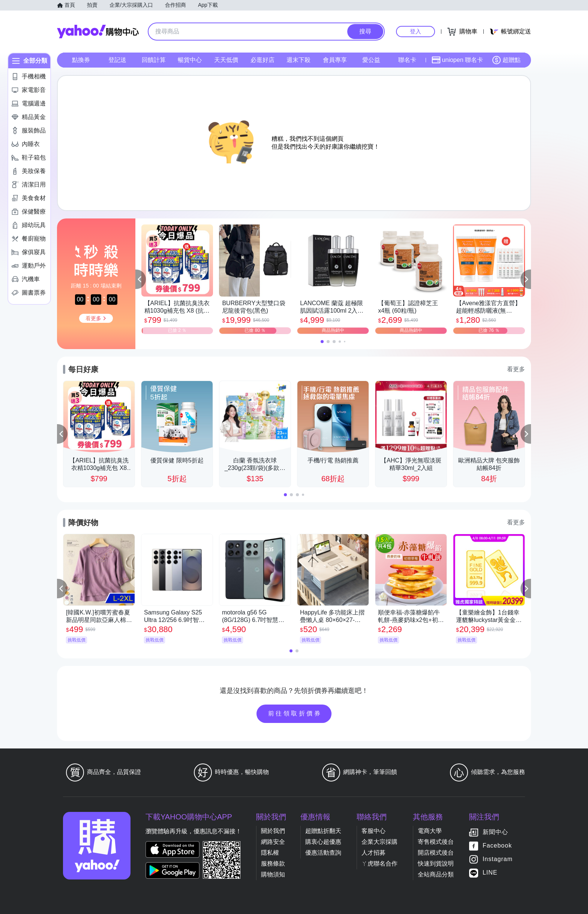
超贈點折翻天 (323, 831)
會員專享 (335, 60)
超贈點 (506, 60)
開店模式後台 (436, 853)
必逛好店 (262, 60)
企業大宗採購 (379, 842)
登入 (415, 31)
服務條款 (273, 864)
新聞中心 (495, 832)
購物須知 (273, 874)
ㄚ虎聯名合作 (379, 864)
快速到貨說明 (436, 864)
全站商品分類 (436, 874)
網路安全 (273, 842)
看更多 (516, 369)
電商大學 (430, 831)
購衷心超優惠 (323, 842)
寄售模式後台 (436, 842)
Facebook (497, 845)
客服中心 (373, 831)
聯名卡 (407, 60)
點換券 (81, 60)
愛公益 (371, 60)
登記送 (117, 60)
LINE (490, 873)
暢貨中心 (190, 60)
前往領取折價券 (295, 713)
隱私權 (270, 853)
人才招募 (373, 853)
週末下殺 (298, 60)
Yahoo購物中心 (98, 32)
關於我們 (273, 831)
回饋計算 (154, 60)
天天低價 (226, 60)
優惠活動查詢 (323, 853)
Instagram (498, 859)
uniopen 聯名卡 (457, 60)
